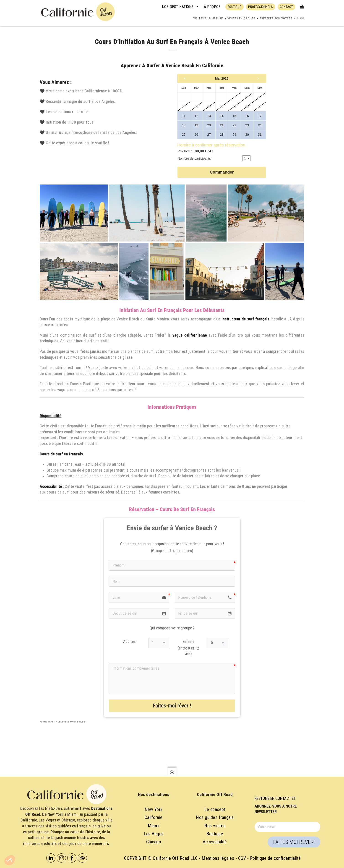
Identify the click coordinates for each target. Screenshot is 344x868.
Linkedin (51, 858)
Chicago (154, 842)
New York (154, 809)
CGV (242, 858)
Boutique (215, 834)
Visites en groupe (241, 18)
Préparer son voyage (276, 18)
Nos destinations (178, 7)
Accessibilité (215, 842)
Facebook (72, 858)
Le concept (215, 809)
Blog (301, 18)
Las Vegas (154, 834)
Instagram (61, 858)
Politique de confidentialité (275, 858)
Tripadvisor (82, 858)
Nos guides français (215, 817)
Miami (154, 826)
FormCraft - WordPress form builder (63, 722)
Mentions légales (218, 858)
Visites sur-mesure (208, 18)
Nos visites (215, 826)
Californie (154, 817)
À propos (212, 7)
